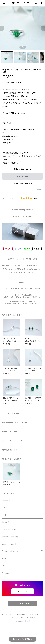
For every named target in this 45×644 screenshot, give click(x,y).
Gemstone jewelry (10, 544)
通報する (40, 189)
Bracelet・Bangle (9, 529)
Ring (4, 515)
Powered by (23, 621)
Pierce (5, 507)
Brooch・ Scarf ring (10, 537)
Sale (4, 566)
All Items (6, 573)
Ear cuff (5, 522)
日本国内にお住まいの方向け (23, 183)
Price (4, 558)
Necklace (6, 500)
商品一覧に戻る (23, 604)
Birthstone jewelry (10, 551)
